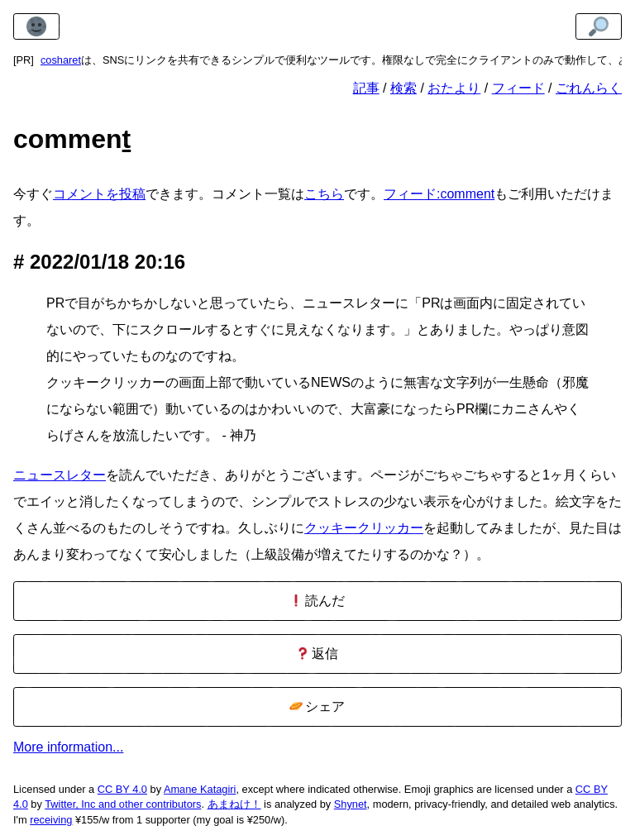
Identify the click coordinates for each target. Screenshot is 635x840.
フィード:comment (439, 194)
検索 (403, 88)
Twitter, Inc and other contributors (123, 804)
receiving (51, 820)
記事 (366, 88)
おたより (454, 88)
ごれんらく (589, 88)
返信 (317, 654)
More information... (68, 747)
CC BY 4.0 (122, 789)
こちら (324, 194)
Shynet (351, 804)
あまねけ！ (234, 804)
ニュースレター (60, 475)
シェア (317, 706)
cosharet (61, 60)
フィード (518, 88)
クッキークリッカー (364, 528)
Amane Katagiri (200, 789)
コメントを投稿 (99, 194)
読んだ (317, 601)
